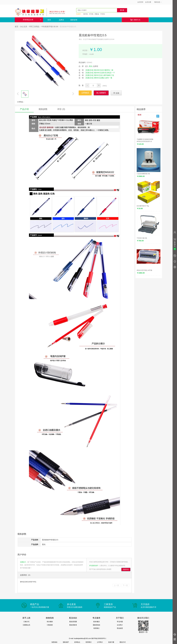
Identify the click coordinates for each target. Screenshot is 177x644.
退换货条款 (96, 625)
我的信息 (158, 2)
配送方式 (123, 642)
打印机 (91, 14)
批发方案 (111, 642)
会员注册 (148, 2)
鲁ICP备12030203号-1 (99, 638)
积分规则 (50, 622)
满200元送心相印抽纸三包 (104, 75)
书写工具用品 (34, 27)
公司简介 (100, 642)
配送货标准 (73, 625)
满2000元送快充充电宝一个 (104, 73)
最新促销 (74, 20)
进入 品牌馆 (92, 66)
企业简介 (120, 625)
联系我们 (96, 628)
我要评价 (126, 570)
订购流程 (50, 625)
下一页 (125, 585)
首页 (49, 20)
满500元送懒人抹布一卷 (103, 78)
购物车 (135, 20)
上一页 (116, 585)
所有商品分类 (32, 20)
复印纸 (86, 14)
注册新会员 (26, 625)
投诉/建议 (96, 622)
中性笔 (103, 14)
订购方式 (26, 622)
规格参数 (43, 109)
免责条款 (54, 642)
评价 (61, 109)
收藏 (116, 93)
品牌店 (61, 20)
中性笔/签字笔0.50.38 (50, 27)
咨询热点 (77, 642)
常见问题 (120, 622)
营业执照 (120, 628)
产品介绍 (24, 109)
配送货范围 (73, 622)
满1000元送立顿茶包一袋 (104, 70)
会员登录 (140, 2)
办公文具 (24, 27)
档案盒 (97, 14)
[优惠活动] (89, 70)
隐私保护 (66, 642)
